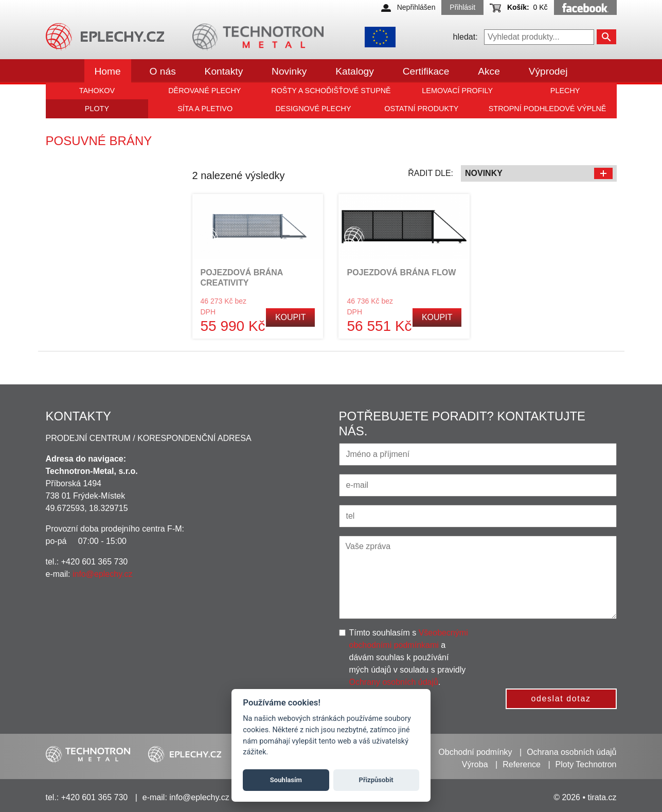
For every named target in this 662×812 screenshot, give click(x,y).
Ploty (97, 109)
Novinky (289, 71)
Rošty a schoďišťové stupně (331, 91)
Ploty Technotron (586, 764)
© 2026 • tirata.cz (585, 797)
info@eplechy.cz (102, 574)
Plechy (565, 91)
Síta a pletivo (205, 109)
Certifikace (426, 71)
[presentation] (564, 647)
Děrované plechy (204, 91)
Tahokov (97, 91)
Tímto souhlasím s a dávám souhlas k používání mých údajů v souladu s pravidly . (409, 657)
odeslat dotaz (561, 699)
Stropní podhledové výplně (548, 109)
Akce (489, 71)
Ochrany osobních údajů (394, 682)
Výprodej (548, 71)
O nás (163, 71)
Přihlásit (462, 7)
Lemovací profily (457, 91)
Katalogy (355, 71)
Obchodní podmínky (475, 752)
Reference (522, 764)
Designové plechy (313, 109)
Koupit (291, 317)
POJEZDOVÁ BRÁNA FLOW (401, 272)
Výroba (475, 764)
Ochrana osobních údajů (571, 752)
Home (108, 71)
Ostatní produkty (421, 109)
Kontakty (224, 71)
